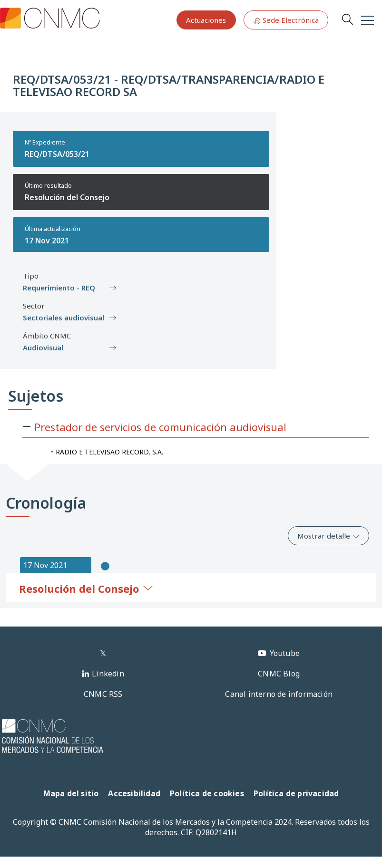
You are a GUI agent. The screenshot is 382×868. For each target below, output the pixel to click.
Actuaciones (206, 20)
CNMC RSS (103, 694)
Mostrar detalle (328, 536)
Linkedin (108, 674)
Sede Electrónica (286, 20)
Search (347, 19)
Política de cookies (207, 793)
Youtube (285, 653)
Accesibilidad (134, 793)
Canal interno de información (279, 694)
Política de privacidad (296, 793)
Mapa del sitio (71, 793)
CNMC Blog (279, 674)
